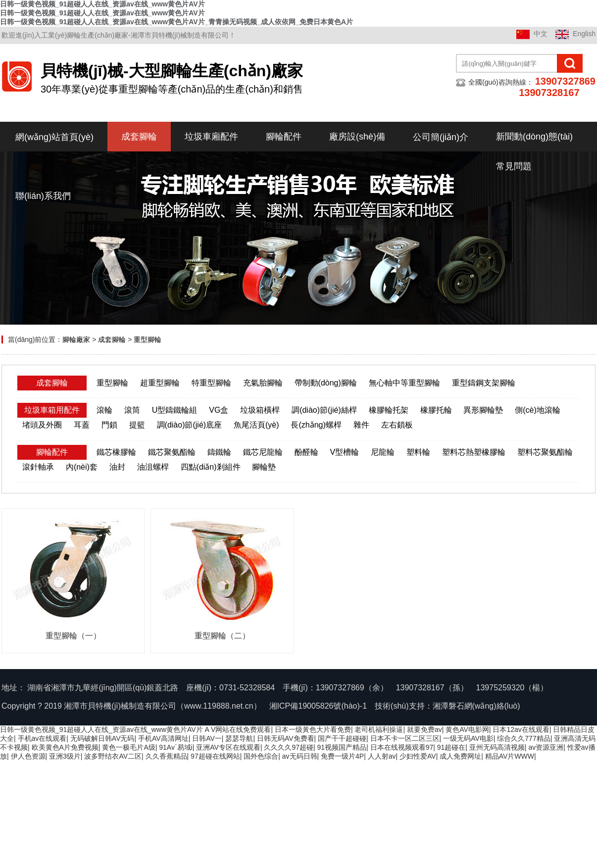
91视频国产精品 (342, 747)
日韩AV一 (207, 738)
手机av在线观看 (42, 738)
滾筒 (132, 410)
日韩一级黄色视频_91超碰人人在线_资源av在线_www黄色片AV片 (101, 729)
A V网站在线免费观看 (238, 729)
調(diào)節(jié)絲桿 (324, 410)
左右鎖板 (397, 425)
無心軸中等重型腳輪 (404, 383)
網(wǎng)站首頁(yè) (54, 137)
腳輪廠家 (76, 339)
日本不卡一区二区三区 (405, 738)
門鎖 (109, 425)
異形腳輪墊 (483, 410)
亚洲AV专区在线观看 (228, 747)
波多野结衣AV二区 (113, 756)
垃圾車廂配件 (211, 137)
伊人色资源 (28, 756)
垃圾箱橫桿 (260, 410)
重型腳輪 (148, 339)
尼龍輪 (383, 452)
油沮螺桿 (153, 467)
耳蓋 (82, 425)
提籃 (137, 425)
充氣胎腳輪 (263, 383)
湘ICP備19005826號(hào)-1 (318, 706)
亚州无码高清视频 (497, 747)
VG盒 (219, 410)
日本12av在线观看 (521, 729)
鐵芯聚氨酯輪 (172, 452)
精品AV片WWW (510, 756)
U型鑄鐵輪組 (175, 410)
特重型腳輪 (211, 383)
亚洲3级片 (65, 756)
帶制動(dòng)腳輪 (326, 383)
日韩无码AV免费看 (286, 738)
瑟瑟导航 (239, 738)
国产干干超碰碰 (342, 738)
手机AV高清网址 (163, 738)
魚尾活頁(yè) (256, 425)
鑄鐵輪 (219, 452)
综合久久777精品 (523, 738)
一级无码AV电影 (468, 738)
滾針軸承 (38, 467)
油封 (117, 467)
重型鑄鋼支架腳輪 (484, 383)
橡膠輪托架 (389, 410)
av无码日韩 (300, 756)
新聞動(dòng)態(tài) (534, 137)
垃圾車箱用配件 (52, 410)
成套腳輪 (139, 137)
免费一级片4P (342, 756)
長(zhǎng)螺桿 (316, 425)
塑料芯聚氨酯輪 (545, 452)
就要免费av (424, 729)
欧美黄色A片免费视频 (65, 747)
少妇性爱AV (418, 756)
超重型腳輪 (160, 383)
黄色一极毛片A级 (128, 747)
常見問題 (514, 166)
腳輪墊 (264, 467)
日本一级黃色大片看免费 (313, 729)
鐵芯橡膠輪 (116, 452)
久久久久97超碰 (289, 747)
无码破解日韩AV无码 (102, 738)
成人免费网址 (460, 756)
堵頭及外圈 (42, 425)
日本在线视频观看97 (402, 747)
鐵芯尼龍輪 (263, 452)
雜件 (361, 425)
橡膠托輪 (436, 410)
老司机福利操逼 (379, 729)
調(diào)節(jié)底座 (190, 425)
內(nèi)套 (82, 467)
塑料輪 (418, 452)
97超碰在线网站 (215, 756)
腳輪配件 (284, 137)
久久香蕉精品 (166, 756)
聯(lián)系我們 (43, 196)
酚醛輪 (306, 452)
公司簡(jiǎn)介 (441, 137)
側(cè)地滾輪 (538, 410)
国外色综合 (261, 756)
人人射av (382, 756)
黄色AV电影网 (467, 729)
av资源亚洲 (546, 747)
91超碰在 (451, 747)
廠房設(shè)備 (357, 137)
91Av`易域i (175, 747)
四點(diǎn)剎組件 (211, 467)
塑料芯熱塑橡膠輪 (474, 452)
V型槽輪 (344, 452)
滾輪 (104, 410)
